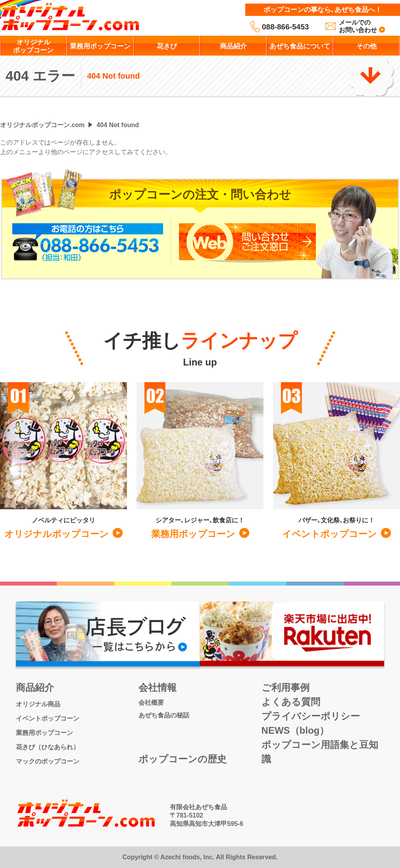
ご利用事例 (286, 687)
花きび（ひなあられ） (48, 747)
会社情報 (158, 687)
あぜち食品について (300, 46)
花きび (167, 46)
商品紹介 (233, 46)
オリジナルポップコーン (33, 46)
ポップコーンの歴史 (183, 759)
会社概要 (151, 703)
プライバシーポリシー (311, 716)
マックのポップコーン (48, 761)
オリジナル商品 (38, 704)
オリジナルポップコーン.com (42, 125)
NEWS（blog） (295, 730)
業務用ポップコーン (100, 46)
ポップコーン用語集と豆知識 (320, 752)
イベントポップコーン (48, 718)
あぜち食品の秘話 (164, 715)
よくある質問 (291, 702)
